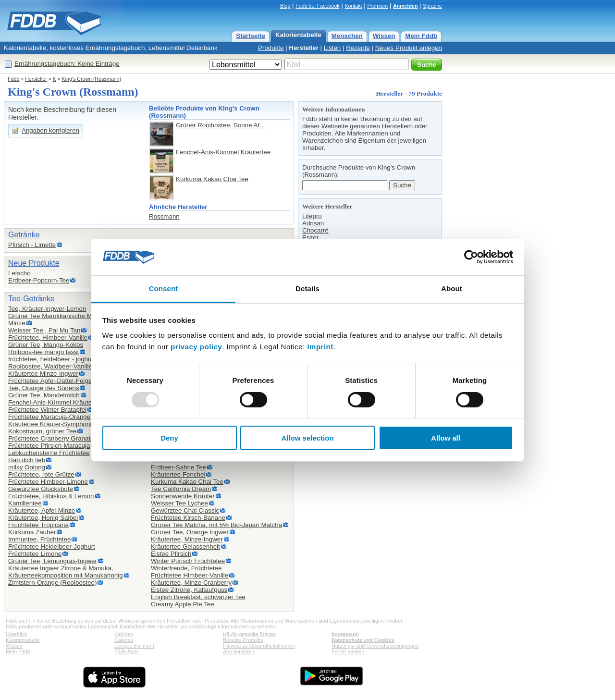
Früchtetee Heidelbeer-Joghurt (52, 546)
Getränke (24, 235)
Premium (377, 6)
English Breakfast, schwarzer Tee (198, 597)
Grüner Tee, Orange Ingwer (190, 532)
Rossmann (164, 216)
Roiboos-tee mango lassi (43, 352)
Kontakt (353, 6)
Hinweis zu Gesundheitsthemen (259, 646)
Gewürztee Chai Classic (185, 510)
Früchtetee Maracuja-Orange (49, 417)
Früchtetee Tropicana (38, 525)
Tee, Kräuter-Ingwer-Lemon (47, 309)
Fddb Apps (127, 651)
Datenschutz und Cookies (363, 640)
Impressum (345, 634)
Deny (169, 438)
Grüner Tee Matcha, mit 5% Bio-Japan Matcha (216, 525)
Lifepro (312, 216)
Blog (285, 6)
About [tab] (452, 289)
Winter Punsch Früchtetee (188, 561)
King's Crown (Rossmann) (92, 79)
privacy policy (196, 347)
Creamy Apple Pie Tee (183, 604)
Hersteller (304, 48)
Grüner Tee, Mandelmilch (44, 395)
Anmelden (406, 6)
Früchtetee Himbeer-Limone (48, 482)
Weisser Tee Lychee (179, 503)
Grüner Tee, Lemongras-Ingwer (53, 561)
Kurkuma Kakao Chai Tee (212, 179)
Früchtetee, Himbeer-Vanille (48, 338)
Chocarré (315, 230)
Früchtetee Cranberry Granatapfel (56, 438)
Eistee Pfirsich (171, 554)
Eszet (310, 238)
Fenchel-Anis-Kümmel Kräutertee (223, 152)
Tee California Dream (181, 489)
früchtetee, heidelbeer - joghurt (52, 359)
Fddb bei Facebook (317, 6)
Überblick (16, 634)
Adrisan (313, 223)
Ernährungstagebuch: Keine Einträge (67, 64)
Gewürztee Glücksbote (41, 489)
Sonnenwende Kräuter (183, 496)
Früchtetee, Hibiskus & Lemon (51, 496)
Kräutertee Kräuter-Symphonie (52, 424)
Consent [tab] (164, 289)
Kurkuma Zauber (32, 532)
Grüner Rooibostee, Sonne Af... (220, 125)
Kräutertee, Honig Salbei (43, 518)
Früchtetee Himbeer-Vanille (190, 575)
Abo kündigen (239, 651)
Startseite (251, 36)
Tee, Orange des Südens (43, 388)
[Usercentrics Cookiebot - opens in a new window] (471, 257)
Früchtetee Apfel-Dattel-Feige (50, 381)
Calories (124, 640)
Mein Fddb (421, 36)
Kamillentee (25, 503)
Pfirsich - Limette (32, 245)
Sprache (432, 6)
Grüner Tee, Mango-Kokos (46, 345)
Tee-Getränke (31, 299)
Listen (332, 48)
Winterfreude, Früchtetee (186, 568)
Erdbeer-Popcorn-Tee (39, 280)
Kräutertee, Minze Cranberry (191, 583)
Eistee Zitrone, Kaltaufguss (189, 590)
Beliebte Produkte (243, 640)
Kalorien (124, 634)
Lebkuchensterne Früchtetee (49, 453)
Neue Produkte (34, 263)
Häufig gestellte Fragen (249, 634)
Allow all (446, 438)
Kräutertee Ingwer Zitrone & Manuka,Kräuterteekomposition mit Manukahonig (66, 572)
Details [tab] (307, 289)
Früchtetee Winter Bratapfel (47, 410)
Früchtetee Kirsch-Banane (188, 518)
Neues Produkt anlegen (409, 48)
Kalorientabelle (298, 35)
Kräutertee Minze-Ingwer (43, 374)
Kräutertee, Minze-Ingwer (187, 539)
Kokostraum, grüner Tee (42, 431)
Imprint (320, 347)
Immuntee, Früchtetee (39, 539)
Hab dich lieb (27, 460)
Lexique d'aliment (134, 646)
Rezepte (358, 48)
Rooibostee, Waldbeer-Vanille (50, 366)
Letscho (19, 273)
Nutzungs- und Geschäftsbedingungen (375, 646)
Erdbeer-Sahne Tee (178, 467)
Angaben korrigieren (50, 130)
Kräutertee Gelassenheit (185, 546)
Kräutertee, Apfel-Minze (42, 510)
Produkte (271, 48)
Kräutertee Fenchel (178, 474)
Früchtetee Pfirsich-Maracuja (49, 446)
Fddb (13, 79)
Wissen (384, 36)
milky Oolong (27, 467)
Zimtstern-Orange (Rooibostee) (52, 583)
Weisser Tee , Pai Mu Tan (44, 330)
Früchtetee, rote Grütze (41, 474)
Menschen (347, 36)
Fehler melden (348, 651)
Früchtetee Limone (35, 554)
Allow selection (307, 438)
